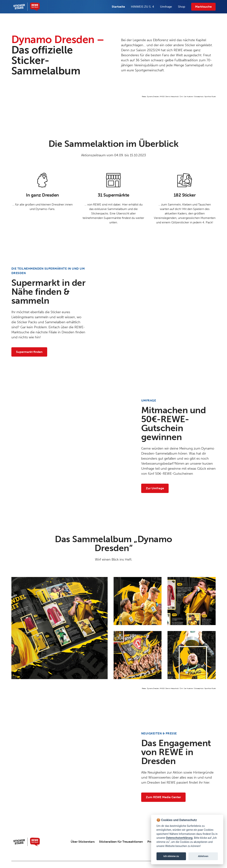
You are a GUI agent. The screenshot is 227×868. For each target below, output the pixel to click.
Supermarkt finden (29, 352)
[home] (26, 7)
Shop (182, 7)
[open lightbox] (60, 628)
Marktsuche (203, 7)
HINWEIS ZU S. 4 (143, 7)
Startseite (118, 7)
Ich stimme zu (171, 856)
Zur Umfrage (155, 488)
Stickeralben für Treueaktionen (121, 842)
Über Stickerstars (83, 842)
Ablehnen (203, 856)
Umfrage (166, 7)
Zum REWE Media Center (163, 797)
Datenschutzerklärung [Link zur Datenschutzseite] (179, 838)
